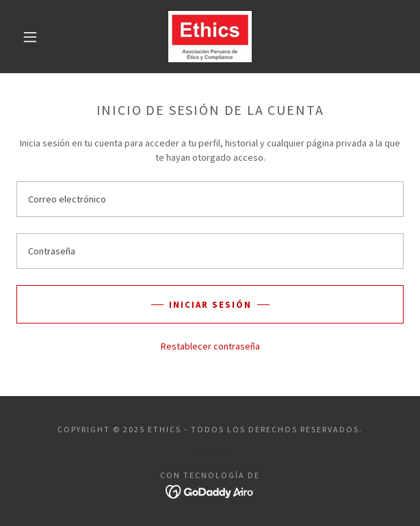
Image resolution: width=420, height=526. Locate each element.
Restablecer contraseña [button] (210, 346)
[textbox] (210, 199)
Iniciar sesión (210, 305)
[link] (210, 37)
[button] (36, 37)
